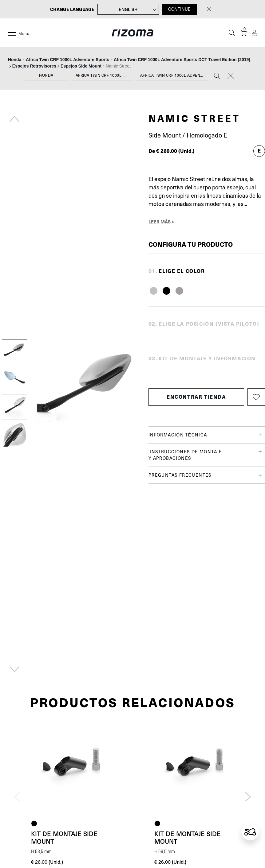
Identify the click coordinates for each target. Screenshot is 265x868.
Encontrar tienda (196, 397)
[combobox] (46, 77)
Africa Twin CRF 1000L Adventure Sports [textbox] (104, 76)
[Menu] (12, 33)
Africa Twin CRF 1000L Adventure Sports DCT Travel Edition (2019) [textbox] (175, 76)
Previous (14, 119)
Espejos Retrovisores (34, 66)
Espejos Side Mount (81, 66)
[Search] (217, 76)
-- (130, 60)
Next (14, 669)
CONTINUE (179, 9)
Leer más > (161, 222)
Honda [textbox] (46, 76)
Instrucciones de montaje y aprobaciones (205, 455)
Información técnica (205, 435)
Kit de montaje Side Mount (64, 837)
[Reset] (231, 76)
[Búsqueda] (232, 33)
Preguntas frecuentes (205, 475)
